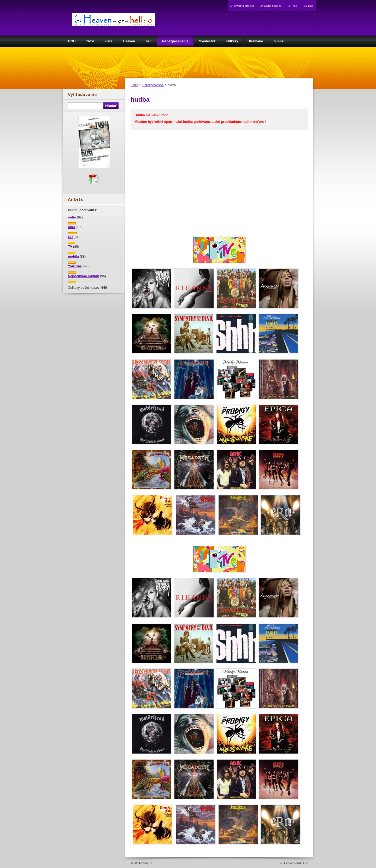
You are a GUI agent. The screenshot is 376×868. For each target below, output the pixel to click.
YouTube (75, 266)
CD (70, 237)
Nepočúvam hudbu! (83, 276)
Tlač (310, 6)
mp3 (71, 227)
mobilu (73, 256)
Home (134, 85)
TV (70, 247)
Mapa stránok (273, 6)
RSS (295, 6)
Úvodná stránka (244, 6)
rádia (72, 217)
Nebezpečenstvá (153, 85)
